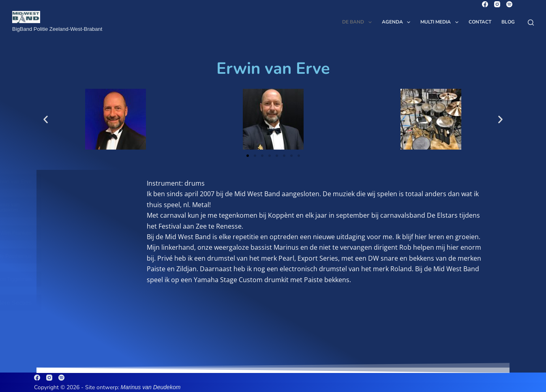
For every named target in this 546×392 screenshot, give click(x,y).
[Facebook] (485, 4)
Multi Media (441, 22)
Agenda (398, 22)
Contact (480, 22)
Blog (508, 22)
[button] (46, 119)
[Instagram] (497, 4)
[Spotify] (509, 4)
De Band (358, 22)
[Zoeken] (531, 22)
